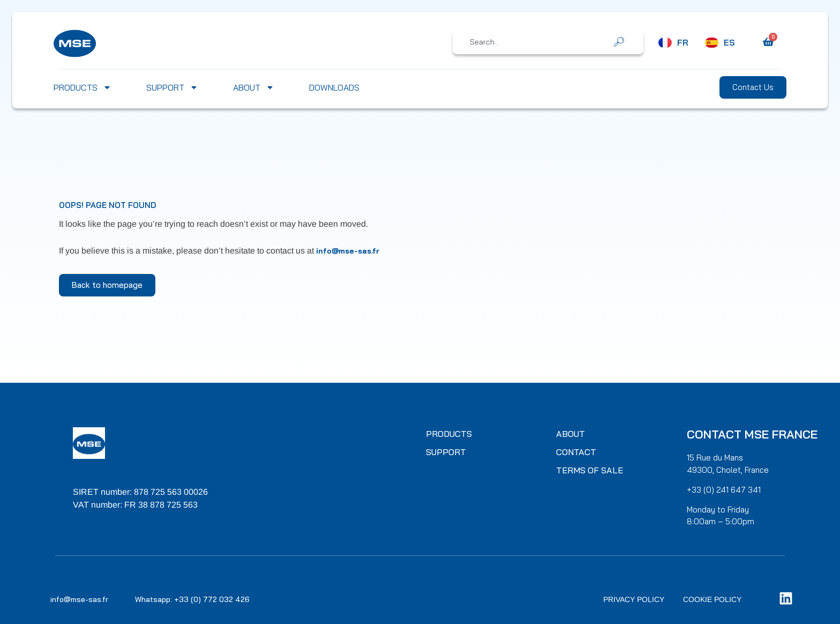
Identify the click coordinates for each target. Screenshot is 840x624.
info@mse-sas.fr (348, 251)
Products (82, 87)
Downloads (334, 87)
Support (172, 87)
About (254, 87)
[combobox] (541, 42)
